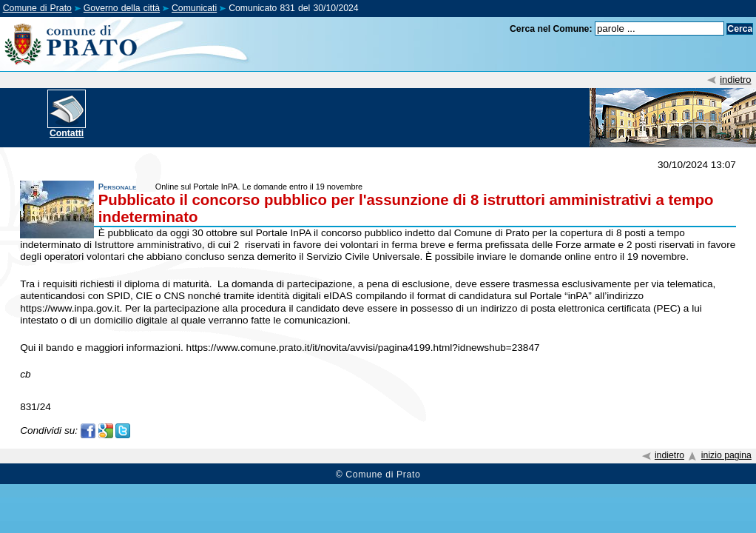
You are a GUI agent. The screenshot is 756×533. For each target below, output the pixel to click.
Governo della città (122, 8)
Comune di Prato (37, 8)
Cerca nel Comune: (551, 29)
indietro (735, 80)
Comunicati (194, 8)
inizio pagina (726, 455)
